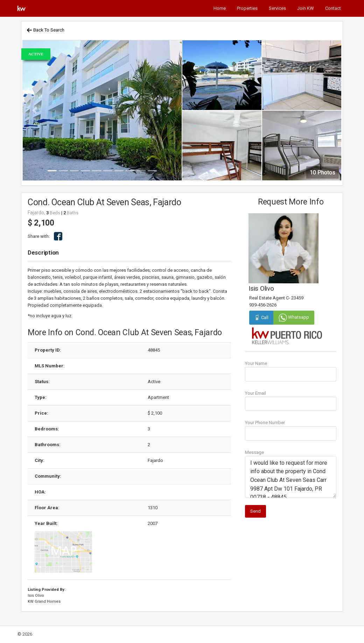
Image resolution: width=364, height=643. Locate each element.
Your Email (255, 393)
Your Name (256, 363)
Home (220, 8)
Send (255, 511)
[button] (35, 110)
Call (261, 317)
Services (277, 8)
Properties (247, 8)
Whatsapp (294, 317)
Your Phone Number (265, 423)
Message (254, 452)
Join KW (306, 8)
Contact (333, 8)
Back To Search (45, 30)
